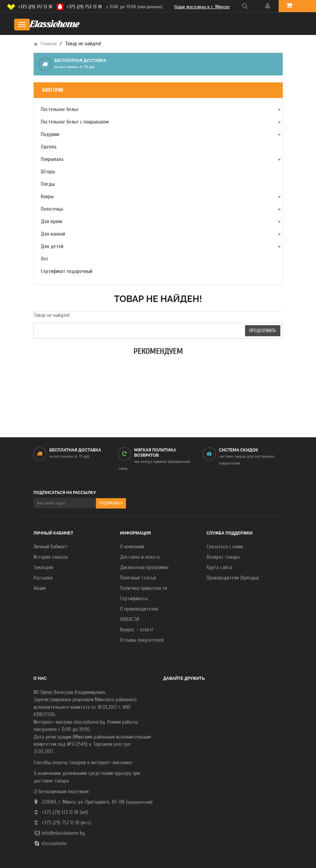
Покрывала (52, 159)
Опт (45, 259)
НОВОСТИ (130, 619)
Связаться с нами (225, 547)
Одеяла (49, 147)
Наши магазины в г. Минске (202, 7)
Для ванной (53, 234)
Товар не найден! (83, 44)
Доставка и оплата (140, 557)
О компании (132, 547)
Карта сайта (219, 568)
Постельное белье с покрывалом (75, 122)
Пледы (48, 184)
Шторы (48, 172)
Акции (40, 588)
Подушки (50, 134)
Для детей (52, 246)
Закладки (43, 568)
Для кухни (51, 222)
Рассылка (43, 578)
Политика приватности (144, 588)
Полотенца (52, 209)
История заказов (51, 557)
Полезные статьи (138, 578)
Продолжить (263, 331)
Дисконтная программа (144, 568)
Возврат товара (223, 557)
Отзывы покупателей (142, 640)
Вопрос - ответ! (137, 630)
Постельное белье (60, 109)
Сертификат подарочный (67, 271)
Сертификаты (134, 599)
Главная (49, 44)
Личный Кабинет (51, 547)
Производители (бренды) (233, 578)
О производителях (139, 609)
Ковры (47, 197)
